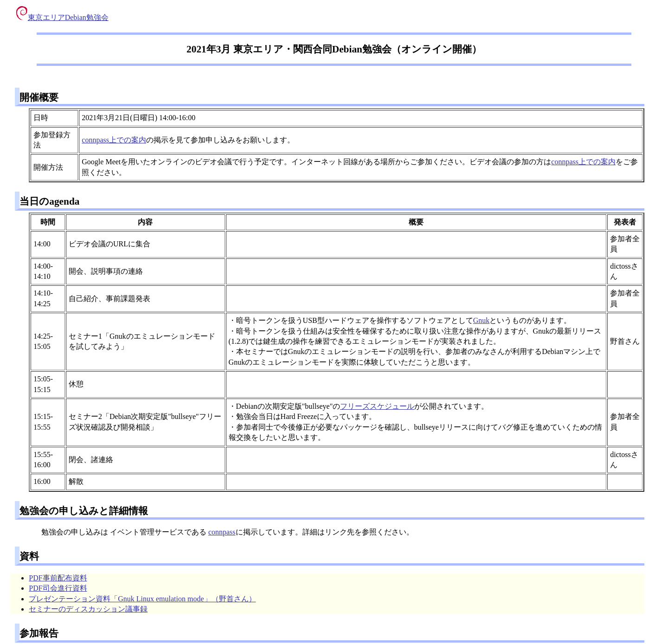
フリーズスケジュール (377, 406)
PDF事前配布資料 (58, 578)
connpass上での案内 (114, 140)
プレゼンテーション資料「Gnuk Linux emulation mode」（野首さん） (142, 599)
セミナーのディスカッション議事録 (88, 609)
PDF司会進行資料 (58, 588)
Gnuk (482, 320)
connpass (222, 532)
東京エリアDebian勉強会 (62, 17)
